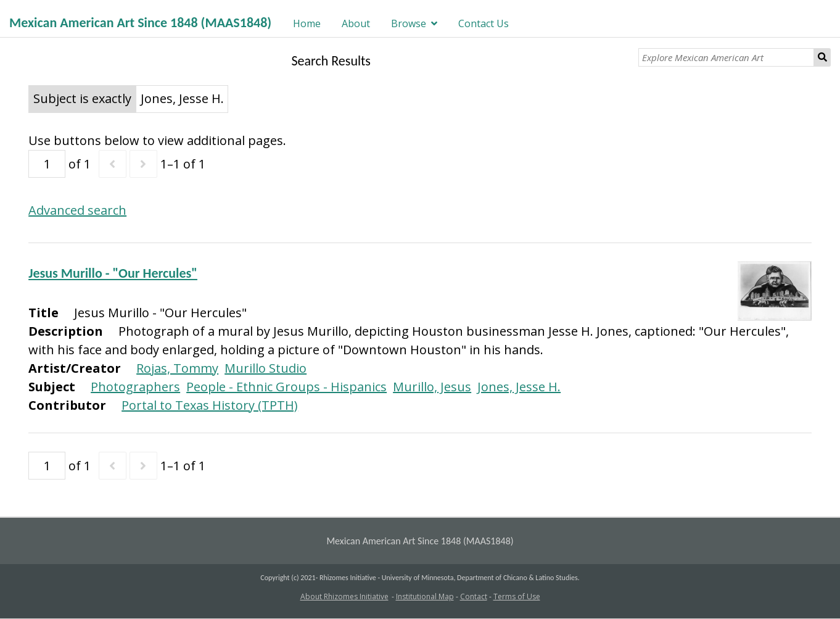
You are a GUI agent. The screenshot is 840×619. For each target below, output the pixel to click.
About (356, 23)
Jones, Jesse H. (519, 387)
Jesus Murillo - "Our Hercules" (113, 273)
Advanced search (77, 210)
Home (307, 23)
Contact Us (484, 23)
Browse (409, 23)
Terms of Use (517, 596)
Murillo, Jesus (432, 387)
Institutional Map (425, 596)
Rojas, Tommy (177, 368)
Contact (474, 596)
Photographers (135, 387)
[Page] (47, 164)
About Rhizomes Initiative (344, 596)
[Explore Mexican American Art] (726, 57)
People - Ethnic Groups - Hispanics (286, 387)
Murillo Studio (266, 368)
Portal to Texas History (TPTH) (210, 405)
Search (822, 57)
